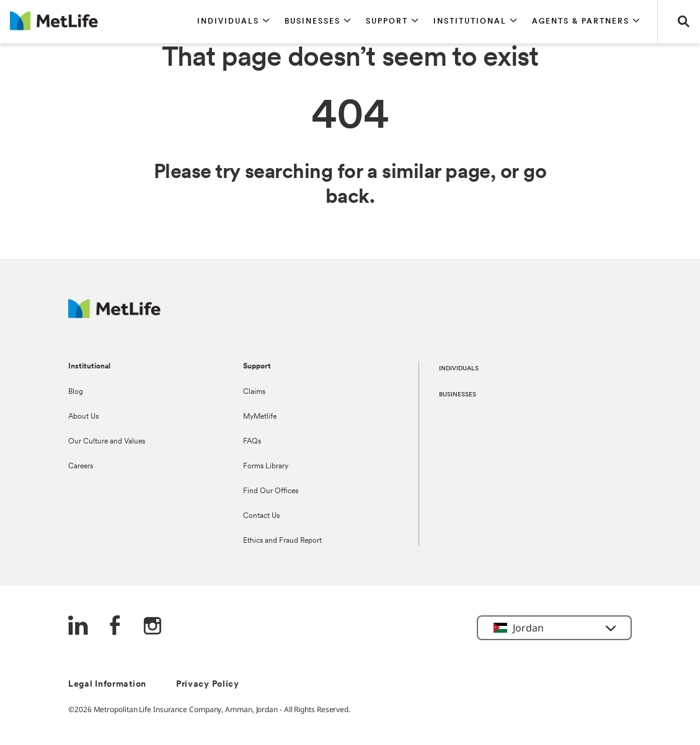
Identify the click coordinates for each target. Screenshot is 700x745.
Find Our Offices (271, 491)
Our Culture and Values (107, 442)
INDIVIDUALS (459, 369)
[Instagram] (153, 627)
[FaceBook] (115, 627)
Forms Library (266, 466)
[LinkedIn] (78, 627)
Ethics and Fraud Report (282, 541)
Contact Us (261, 516)
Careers (81, 466)
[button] (233, 22)
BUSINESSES (458, 395)
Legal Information (107, 685)
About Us (83, 417)
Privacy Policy (208, 685)
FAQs (252, 442)
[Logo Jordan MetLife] (114, 315)
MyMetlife (260, 417)
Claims (254, 392)
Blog (76, 392)
